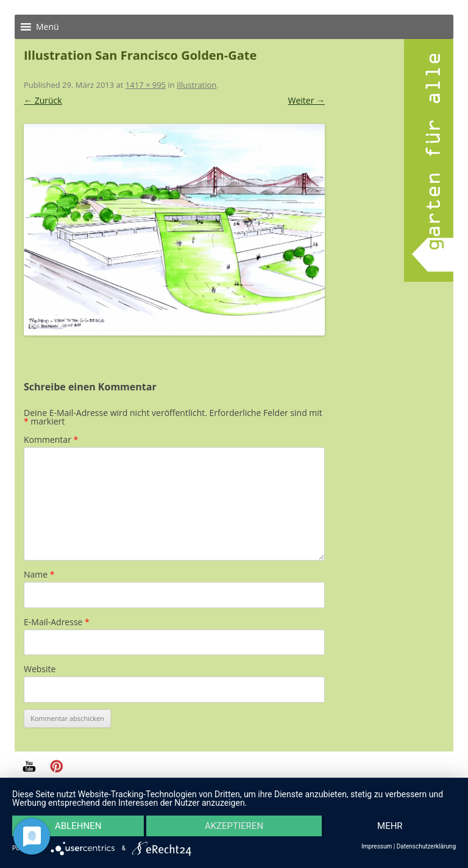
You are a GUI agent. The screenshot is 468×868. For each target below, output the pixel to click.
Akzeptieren (234, 826)
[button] (48, 27)
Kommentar (51, 439)
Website (40, 669)
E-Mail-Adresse (57, 622)
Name (39, 574)
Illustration (197, 85)
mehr (390, 826)
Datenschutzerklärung (426, 847)
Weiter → (306, 100)
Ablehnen (78, 826)
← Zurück (43, 100)
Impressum (377, 847)
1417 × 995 (146, 85)
